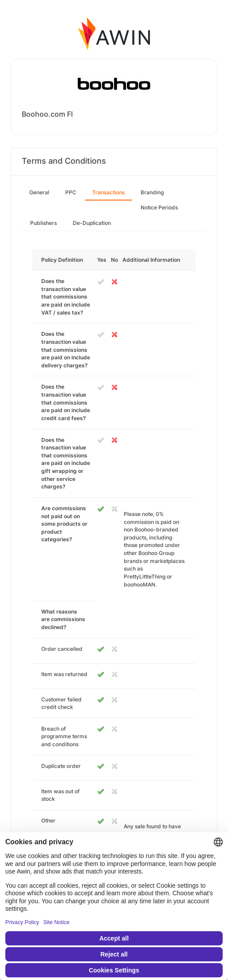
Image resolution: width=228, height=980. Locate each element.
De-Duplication (92, 223)
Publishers (43, 223)
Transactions (108, 192)
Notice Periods (159, 207)
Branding (152, 192)
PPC (71, 192)
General (39, 192)
